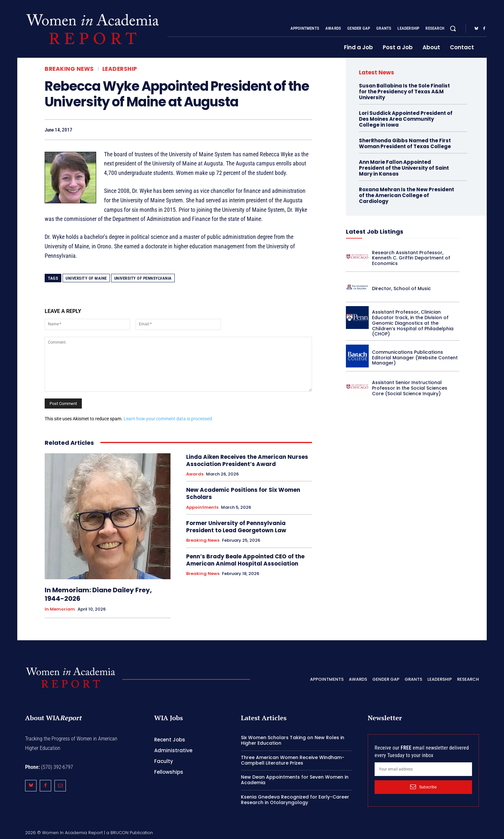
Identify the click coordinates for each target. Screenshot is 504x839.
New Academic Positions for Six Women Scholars (243, 493)
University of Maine (86, 278)
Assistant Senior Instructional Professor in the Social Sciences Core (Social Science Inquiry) (410, 388)
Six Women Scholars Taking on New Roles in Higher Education (293, 740)
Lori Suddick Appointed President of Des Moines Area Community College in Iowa (406, 119)
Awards (195, 474)
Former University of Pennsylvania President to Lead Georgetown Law (236, 527)
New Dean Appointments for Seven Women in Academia (295, 780)
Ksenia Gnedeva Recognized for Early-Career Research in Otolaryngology (295, 800)
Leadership (120, 69)
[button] (453, 28)
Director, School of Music (401, 288)
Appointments (202, 507)
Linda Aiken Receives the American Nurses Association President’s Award (247, 460)
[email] (423, 769)
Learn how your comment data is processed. (168, 419)
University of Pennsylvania (143, 278)
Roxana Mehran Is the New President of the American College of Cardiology (407, 195)
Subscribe (423, 787)
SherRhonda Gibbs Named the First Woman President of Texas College (405, 143)
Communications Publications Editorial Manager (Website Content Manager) (415, 358)
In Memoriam (60, 609)
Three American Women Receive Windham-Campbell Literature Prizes (293, 760)
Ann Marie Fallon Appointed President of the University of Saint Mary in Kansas (404, 168)
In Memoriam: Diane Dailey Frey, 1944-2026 (98, 594)
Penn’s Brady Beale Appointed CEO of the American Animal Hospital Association (245, 560)
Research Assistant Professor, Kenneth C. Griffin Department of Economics (411, 258)
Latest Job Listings (375, 232)
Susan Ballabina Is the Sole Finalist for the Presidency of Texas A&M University (404, 92)
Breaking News (69, 69)
